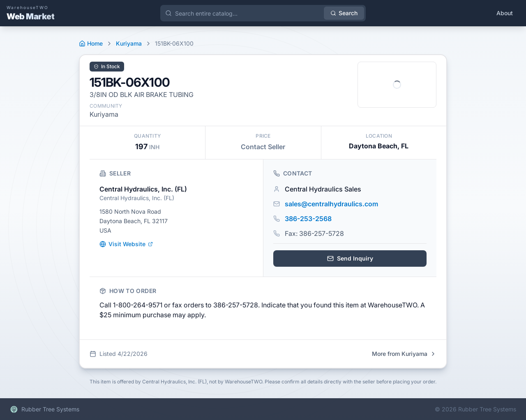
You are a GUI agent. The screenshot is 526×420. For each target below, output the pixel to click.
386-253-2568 (308, 219)
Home (91, 43)
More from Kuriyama (404, 354)
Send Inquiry (350, 258)
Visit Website (126, 244)
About (505, 13)
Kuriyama (129, 43)
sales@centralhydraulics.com (331, 204)
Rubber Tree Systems (45, 409)
